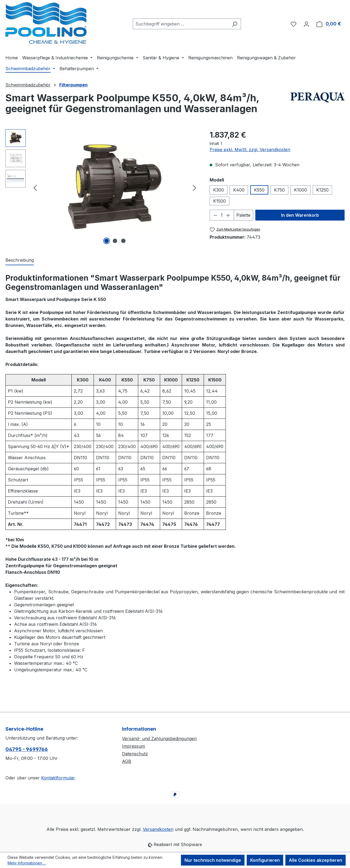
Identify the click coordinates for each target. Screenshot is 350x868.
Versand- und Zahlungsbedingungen (159, 739)
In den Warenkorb (300, 215)
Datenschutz (135, 754)
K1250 (322, 190)
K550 (259, 190)
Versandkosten (158, 829)
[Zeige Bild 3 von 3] (123, 241)
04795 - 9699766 (27, 749)
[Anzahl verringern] (215, 215)
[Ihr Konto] (306, 24)
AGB (127, 761)
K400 (239, 190)
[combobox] (181, 24)
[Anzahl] (222, 215)
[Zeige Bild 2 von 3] (115, 241)
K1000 (301, 190)
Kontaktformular (58, 778)
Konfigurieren (265, 860)
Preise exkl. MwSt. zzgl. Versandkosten (250, 150)
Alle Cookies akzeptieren (316, 860)
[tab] (20, 260)
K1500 (219, 201)
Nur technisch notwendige (213, 860)
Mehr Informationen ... (27, 863)
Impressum (133, 746)
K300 (219, 190)
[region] (102, 187)
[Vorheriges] (35, 187)
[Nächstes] (194, 187)
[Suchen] (235, 24)
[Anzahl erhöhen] (228, 215)
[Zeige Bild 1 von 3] (107, 241)
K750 (279, 190)
